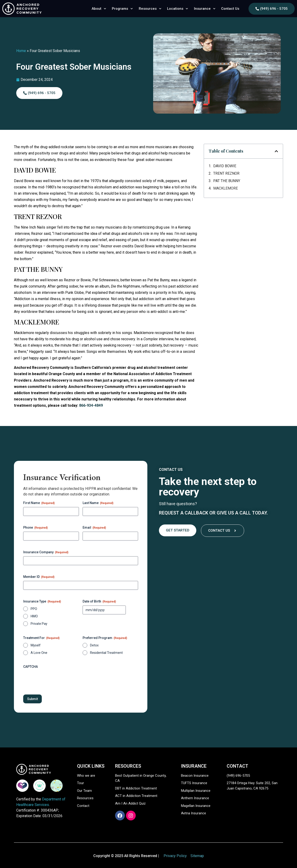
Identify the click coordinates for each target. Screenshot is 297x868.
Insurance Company (46, 552)
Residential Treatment (106, 653)
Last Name (98, 503)
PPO (34, 609)
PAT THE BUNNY (227, 181)
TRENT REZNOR (226, 173)
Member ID (39, 577)
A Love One (39, 653)
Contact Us (230, 9)
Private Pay (39, 624)
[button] (276, 151)
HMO (34, 616)
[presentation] (58, 680)
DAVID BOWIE (225, 166)
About (99, 9)
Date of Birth (99, 602)
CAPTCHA (31, 667)
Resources (150, 9)
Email (94, 528)
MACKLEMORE (226, 188)
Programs (122, 9)
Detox (94, 645)
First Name (39, 503)
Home (21, 51)
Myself (36, 645)
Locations (178, 9)
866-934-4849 (91, 405)
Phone (36, 528)
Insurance (205, 9)
